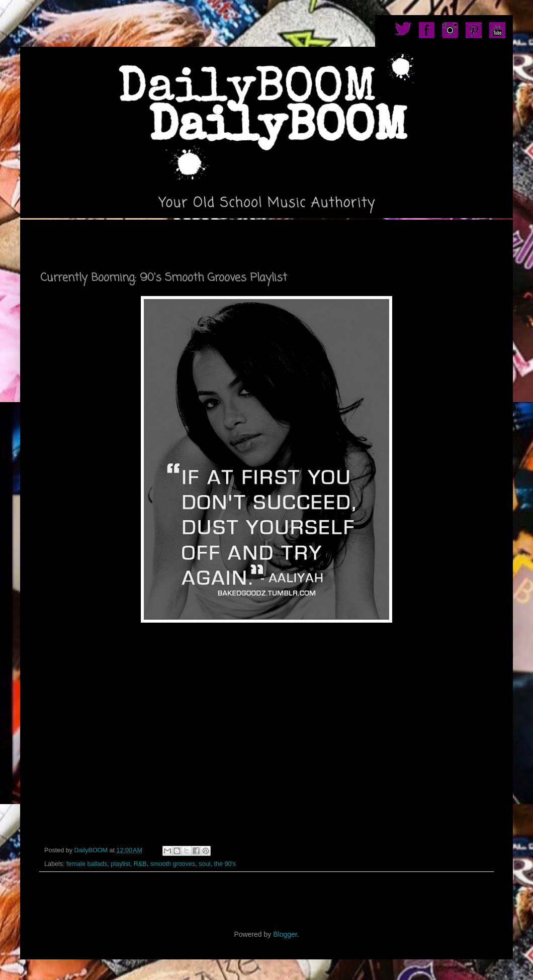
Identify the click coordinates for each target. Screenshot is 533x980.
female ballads (87, 864)
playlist (120, 864)
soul (204, 864)
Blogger (285, 934)
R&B (140, 864)
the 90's (225, 864)
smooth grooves (173, 864)
